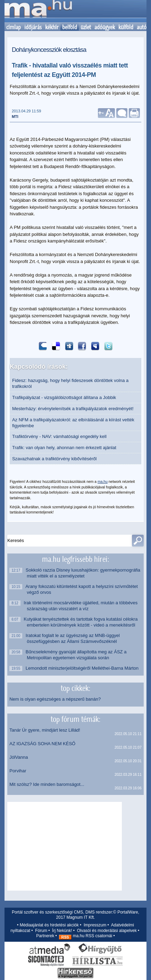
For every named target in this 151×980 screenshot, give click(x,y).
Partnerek (45, 936)
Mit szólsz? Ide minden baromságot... (47, 784)
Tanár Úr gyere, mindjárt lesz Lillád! (45, 730)
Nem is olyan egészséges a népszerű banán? (55, 699)
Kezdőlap (38, 11)
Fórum (41, 931)
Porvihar (18, 771)
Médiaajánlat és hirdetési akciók (49, 925)
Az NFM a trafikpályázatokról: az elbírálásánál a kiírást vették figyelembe (73, 423)
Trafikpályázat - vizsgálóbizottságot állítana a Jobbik (64, 397)
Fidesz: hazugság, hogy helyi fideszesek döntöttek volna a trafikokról (70, 383)
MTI (15, 117)
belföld (70, 27)
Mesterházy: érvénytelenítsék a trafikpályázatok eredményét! (73, 409)
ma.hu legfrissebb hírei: (75, 559)
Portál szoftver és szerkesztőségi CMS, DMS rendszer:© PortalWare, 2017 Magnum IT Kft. (75, 915)
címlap (14, 27)
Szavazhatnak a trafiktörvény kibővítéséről (54, 459)
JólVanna (19, 757)
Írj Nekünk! (62, 931)
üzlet (86, 27)
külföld (126, 27)
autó (142, 27)
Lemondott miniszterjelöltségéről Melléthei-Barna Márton (83, 668)
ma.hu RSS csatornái (86, 936)
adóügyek (105, 27)
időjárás (33, 27)
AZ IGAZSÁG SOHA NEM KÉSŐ (42, 744)
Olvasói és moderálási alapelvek (107, 931)
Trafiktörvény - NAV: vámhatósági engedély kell (59, 436)
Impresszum (95, 925)
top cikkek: (75, 688)
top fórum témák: (75, 719)
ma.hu (103, 482)
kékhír (52, 27)
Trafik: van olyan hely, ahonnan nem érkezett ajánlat (64, 448)
